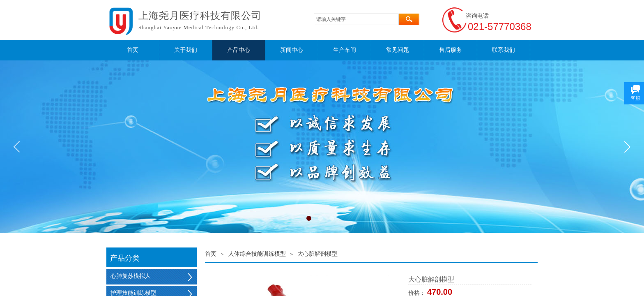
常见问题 (398, 50)
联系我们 (504, 50)
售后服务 (451, 50)
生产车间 (345, 50)
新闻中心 (292, 50)
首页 (133, 50)
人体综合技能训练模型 (257, 254)
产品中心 (239, 50)
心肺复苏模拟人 (131, 276)
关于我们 (186, 50)
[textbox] (356, 19)
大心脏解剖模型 (317, 254)
